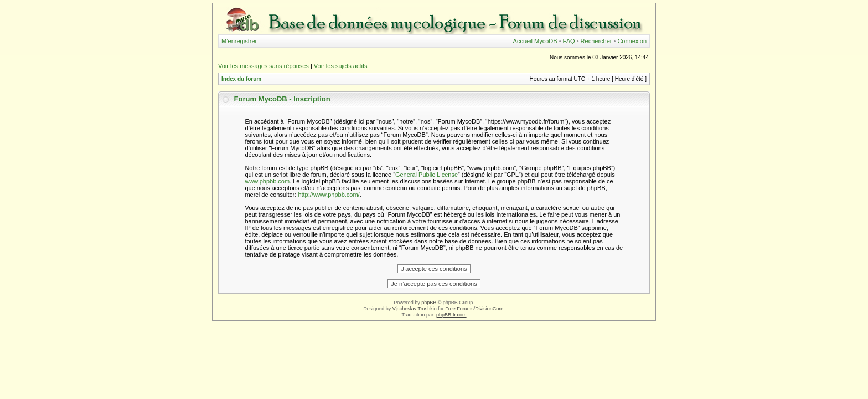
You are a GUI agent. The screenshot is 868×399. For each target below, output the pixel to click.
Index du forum (241, 79)
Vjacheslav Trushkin (415, 309)
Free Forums (459, 309)
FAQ (569, 41)
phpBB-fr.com (451, 315)
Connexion (632, 41)
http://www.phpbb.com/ (329, 195)
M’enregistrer (239, 41)
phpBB (429, 303)
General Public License (427, 175)
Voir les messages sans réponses (263, 66)
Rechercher (596, 41)
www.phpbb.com (267, 181)
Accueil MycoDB (535, 41)
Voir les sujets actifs (341, 66)
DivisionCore (489, 309)
